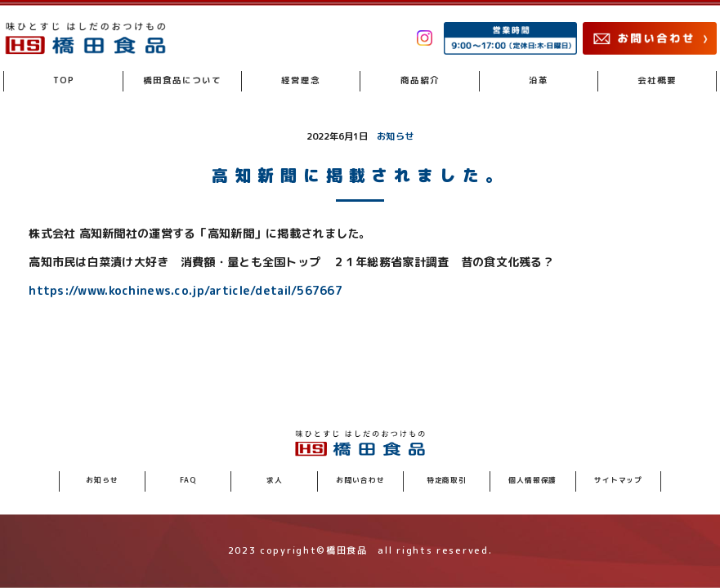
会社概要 (657, 80)
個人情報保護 (532, 480)
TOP (64, 80)
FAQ (188, 480)
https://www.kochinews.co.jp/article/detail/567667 (186, 291)
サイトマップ (618, 480)
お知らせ (395, 136)
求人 (275, 480)
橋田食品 (182, 80)
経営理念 (301, 80)
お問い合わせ (360, 480)
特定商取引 (447, 480)
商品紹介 (420, 80)
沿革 (539, 80)
